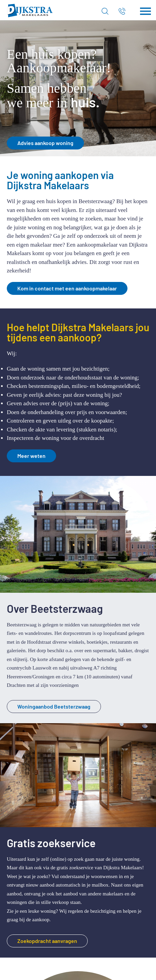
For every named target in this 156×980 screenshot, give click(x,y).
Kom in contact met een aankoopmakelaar (67, 288)
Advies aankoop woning (45, 143)
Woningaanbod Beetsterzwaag (54, 706)
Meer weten (31, 456)
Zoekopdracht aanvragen (47, 941)
